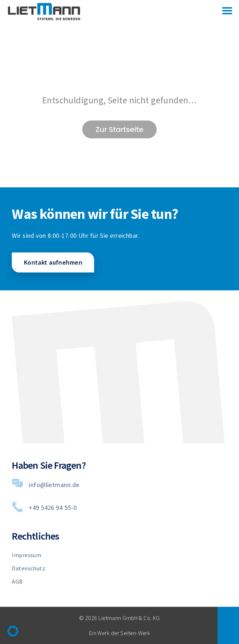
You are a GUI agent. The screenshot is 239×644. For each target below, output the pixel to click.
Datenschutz (28, 568)
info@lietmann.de (54, 485)
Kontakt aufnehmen (53, 262)
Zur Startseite (119, 129)
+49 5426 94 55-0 (53, 508)
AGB (17, 581)
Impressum (26, 555)
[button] (13, 631)
